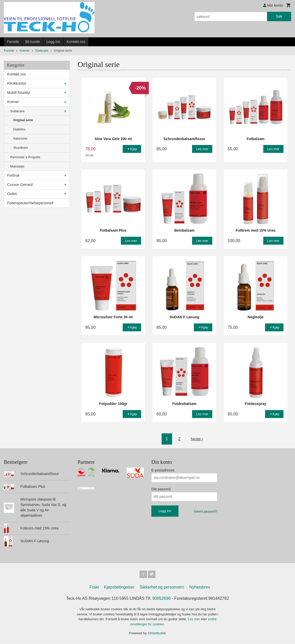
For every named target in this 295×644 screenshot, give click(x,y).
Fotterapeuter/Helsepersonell (30, 203)
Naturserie (20, 139)
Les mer (194, 620)
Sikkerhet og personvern (162, 588)
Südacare (17, 111)
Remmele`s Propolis (25, 157)
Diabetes (19, 129)
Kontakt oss (76, 42)
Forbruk (13, 175)
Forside (13, 42)
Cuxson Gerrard (20, 185)
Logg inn (53, 42)
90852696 (161, 599)
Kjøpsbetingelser (119, 588)
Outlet (12, 194)
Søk (279, 16)
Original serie (23, 120)
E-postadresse (163, 470)
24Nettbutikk (157, 634)
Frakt (94, 588)
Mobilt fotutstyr (19, 93)
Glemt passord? (206, 511)
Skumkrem (21, 148)
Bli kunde (33, 42)
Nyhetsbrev (200, 588)
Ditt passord (161, 489)
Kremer (13, 102)
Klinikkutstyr (17, 83)
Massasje (17, 166)
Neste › (197, 439)
